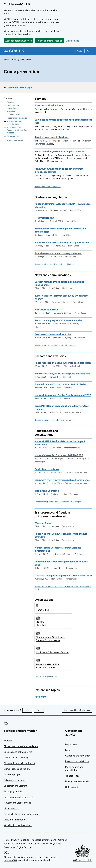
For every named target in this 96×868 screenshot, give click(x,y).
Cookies (25, 840)
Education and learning (16, 786)
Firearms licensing (44, 218)
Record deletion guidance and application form (59, 151)
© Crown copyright (82, 860)
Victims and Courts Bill (47, 491)
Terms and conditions (15, 844)
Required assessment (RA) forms (52, 137)
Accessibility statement (44, 840)
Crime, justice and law (22, 60)
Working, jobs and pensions (18, 825)
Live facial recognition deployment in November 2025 (63, 576)
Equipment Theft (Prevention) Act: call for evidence (62, 480)
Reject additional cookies (50, 41)
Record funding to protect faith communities (58, 320)
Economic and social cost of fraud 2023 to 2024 (60, 384)
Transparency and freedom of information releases (17, 130)
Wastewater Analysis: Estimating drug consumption (62, 374)
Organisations (13, 136)
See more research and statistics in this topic (54, 420)
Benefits (8, 741)
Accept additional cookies (19, 41)
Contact (62, 840)
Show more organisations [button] (46, 677)
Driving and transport (15, 780)
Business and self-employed (18, 752)
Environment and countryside (19, 797)
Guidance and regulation (13, 107)
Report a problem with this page (77, 710)
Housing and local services (17, 803)
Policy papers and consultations (14, 123)
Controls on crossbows (47, 469)
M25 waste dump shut (46, 310)
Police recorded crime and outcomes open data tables (63, 363)
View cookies (72, 41)
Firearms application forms (49, 105)
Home (6, 60)
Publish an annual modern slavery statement (58, 253)
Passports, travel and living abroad (21, 814)
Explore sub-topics (15, 140)
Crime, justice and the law (17, 769)
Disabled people (12, 774)
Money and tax (11, 808)
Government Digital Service (18, 847)
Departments (72, 744)
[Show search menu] (88, 51)
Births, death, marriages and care (21, 746)
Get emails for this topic (20, 88)
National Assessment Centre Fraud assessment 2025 (63, 395)
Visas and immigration (15, 820)
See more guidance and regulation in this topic (55, 264)
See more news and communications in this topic (56, 345)
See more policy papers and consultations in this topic (58, 502)
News (68, 750)
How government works (77, 781)
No (41, 710)
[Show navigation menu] (78, 51)
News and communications (14, 113)
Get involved (72, 787)
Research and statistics (17, 118)
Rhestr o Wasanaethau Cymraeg (44, 844)
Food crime (40, 697)
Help (6, 840)
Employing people (13, 791)
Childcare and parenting (16, 758)
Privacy (15, 840)
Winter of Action (43, 523)
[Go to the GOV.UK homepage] (14, 51)
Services (11, 102)
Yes (29, 710)
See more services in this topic (48, 186)
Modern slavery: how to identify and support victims (62, 243)
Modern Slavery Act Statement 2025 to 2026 (59, 455)
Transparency (72, 776)
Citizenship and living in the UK (19, 763)
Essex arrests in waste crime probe (53, 334)
